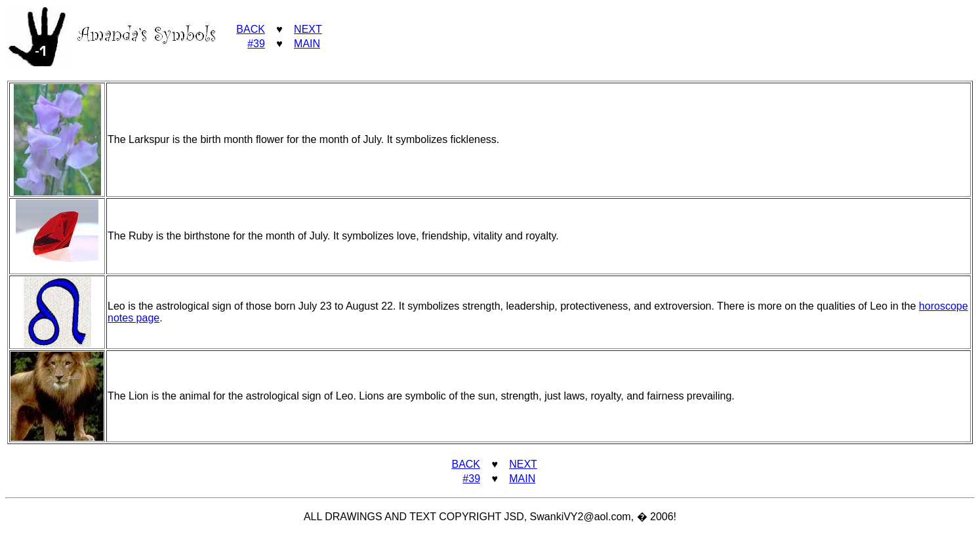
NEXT (308, 29)
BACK (251, 29)
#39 (256, 44)
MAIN (307, 44)
